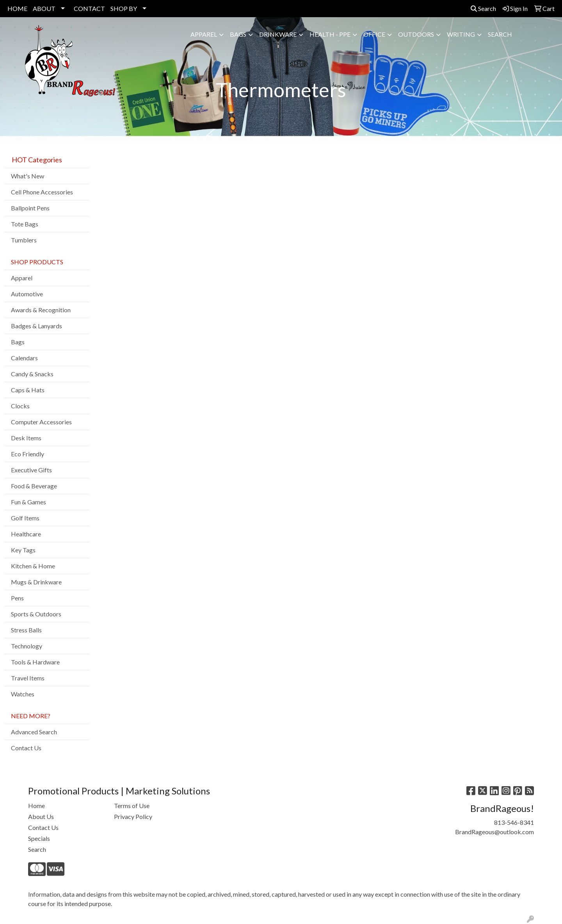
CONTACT (89, 8)
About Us (41, 816)
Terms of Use (132, 806)
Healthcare (26, 534)
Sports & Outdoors (36, 614)
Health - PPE (330, 34)
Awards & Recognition (41, 310)
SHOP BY (124, 8)
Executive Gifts (31, 470)
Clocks (20, 406)
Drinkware (278, 34)
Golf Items (25, 518)
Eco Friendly (28, 454)
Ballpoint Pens (30, 208)
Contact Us (26, 748)
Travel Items (28, 678)
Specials (39, 838)
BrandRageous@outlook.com (494, 832)
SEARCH (500, 34)
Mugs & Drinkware (36, 582)
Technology (27, 646)
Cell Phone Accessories (42, 192)
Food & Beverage (34, 486)
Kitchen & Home (33, 566)
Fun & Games (28, 502)
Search (483, 8)
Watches (23, 694)
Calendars (24, 358)
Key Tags (23, 550)
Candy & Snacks (32, 374)
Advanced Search (34, 732)
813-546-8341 (514, 822)
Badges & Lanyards (36, 326)
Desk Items (26, 438)
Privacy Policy (133, 816)
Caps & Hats (28, 390)
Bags (238, 34)
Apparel (204, 34)
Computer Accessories (41, 422)
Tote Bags (25, 224)
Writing (461, 34)
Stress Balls (26, 630)
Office (374, 34)
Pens (17, 598)
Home (36, 806)
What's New (28, 176)
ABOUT (44, 8)
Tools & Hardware (35, 662)
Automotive (27, 294)
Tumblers (24, 240)
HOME (17, 8)
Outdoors (416, 34)
